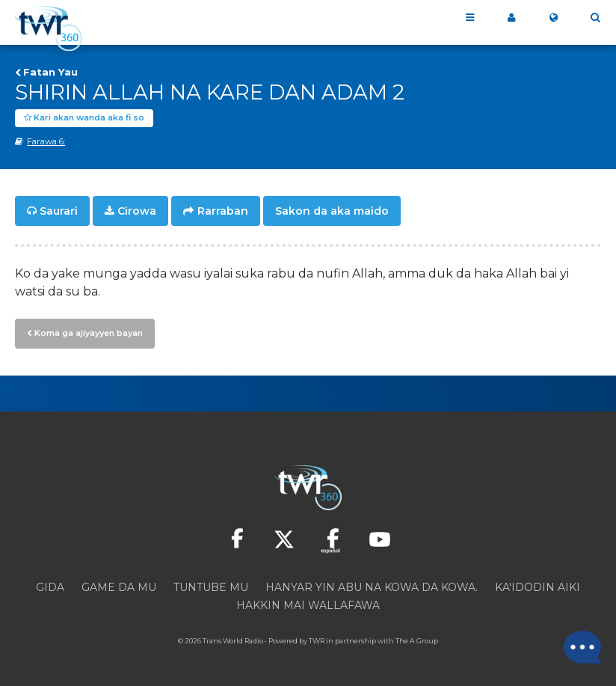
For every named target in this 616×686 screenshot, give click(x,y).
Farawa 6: (46, 141)
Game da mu (119, 587)
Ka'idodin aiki (538, 587)
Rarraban (223, 211)
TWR (317, 641)
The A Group (417, 641)
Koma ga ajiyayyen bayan (89, 333)
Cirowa (137, 211)
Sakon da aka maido (332, 211)
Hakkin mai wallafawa (308, 605)
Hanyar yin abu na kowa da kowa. (372, 587)
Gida (50, 587)
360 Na (511, 18)
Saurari (59, 211)
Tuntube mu (211, 587)
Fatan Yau (50, 72)
